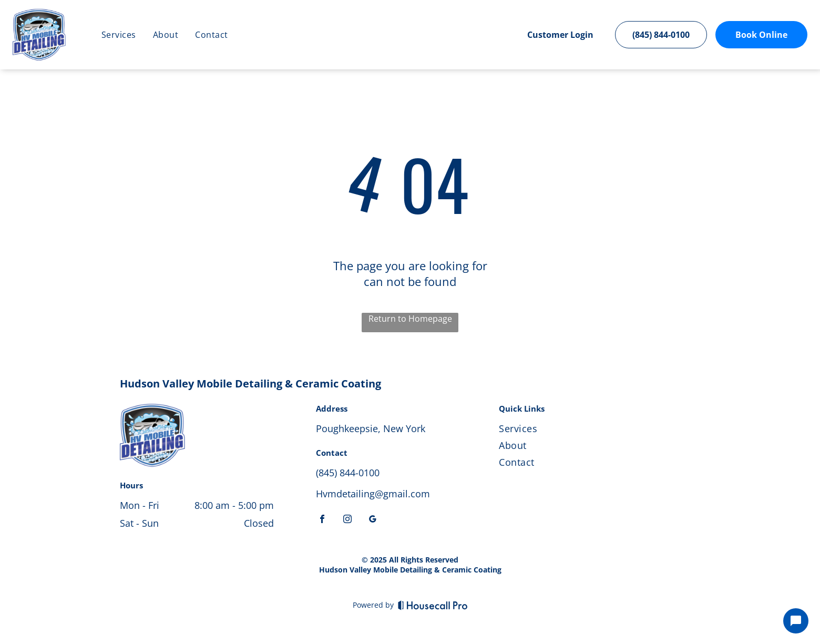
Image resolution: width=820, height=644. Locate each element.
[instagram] (347, 520)
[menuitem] (119, 35)
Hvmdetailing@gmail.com (373, 494)
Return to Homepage (410, 319)
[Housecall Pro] (433, 605)
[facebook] (322, 520)
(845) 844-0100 (348, 473)
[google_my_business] (373, 520)
